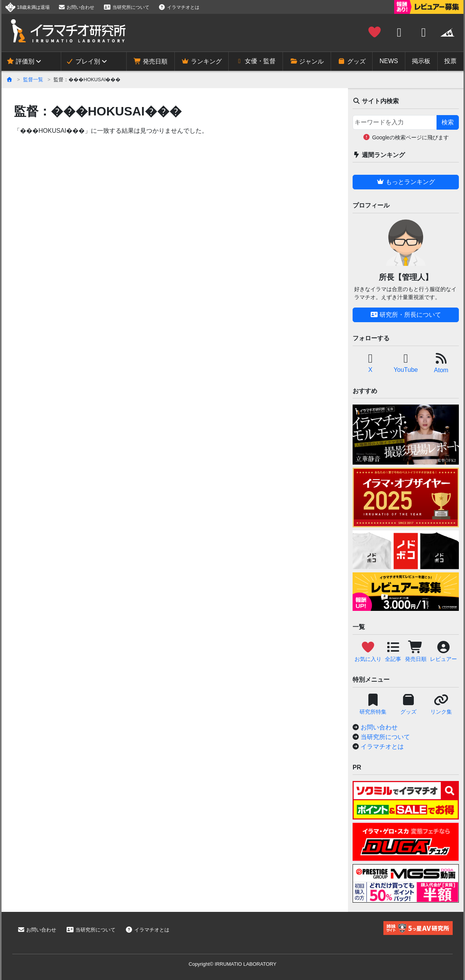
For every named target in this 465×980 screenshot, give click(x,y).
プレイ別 (83, 61)
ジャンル (307, 61)
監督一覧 (33, 79)
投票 (450, 61)
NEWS (389, 61)
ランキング (201, 61)
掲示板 (421, 61)
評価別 (20, 61)
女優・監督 (256, 61)
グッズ (351, 61)
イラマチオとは (179, 7)
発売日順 (151, 61)
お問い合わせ (76, 7)
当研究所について (126, 7)
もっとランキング (406, 182)
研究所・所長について (406, 315)
